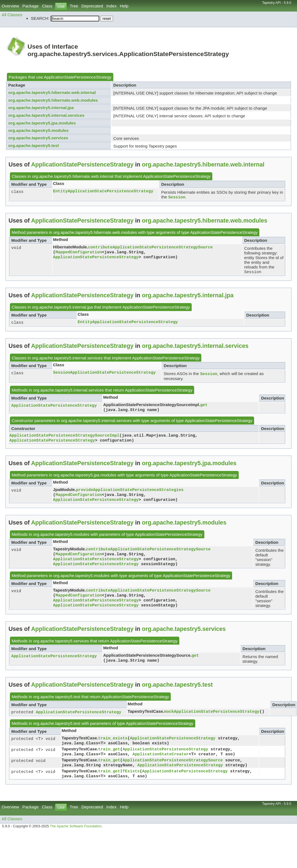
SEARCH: (40, 18)
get (204, 407)
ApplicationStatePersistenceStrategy (78, 77)
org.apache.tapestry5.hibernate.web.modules (53, 100)
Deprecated (92, 6)
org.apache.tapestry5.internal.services (46, 115)
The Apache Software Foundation (76, 840)
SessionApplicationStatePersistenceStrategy (104, 374)
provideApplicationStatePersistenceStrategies (130, 494)
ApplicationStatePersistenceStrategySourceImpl (64, 439)
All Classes (12, 15)
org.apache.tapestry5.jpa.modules (42, 123)
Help (124, 6)
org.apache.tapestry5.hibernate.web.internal (52, 92)
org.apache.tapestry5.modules (38, 130)
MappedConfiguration (79, 253)
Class (47, 6)
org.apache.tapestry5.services (38, 138)
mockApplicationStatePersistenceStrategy (212, 720)
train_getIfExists (119, 784)
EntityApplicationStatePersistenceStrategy (103, 191)
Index (112, 6)
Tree (74, 6)
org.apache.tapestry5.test (34, 145)
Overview (10, 6)
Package (30, 6)
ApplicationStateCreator (161, 765)
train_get (109, 760)
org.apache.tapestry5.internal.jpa (41, 108)
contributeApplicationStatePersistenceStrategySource (150, 248)
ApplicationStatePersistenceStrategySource (173, 772)
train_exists (113, 748)
